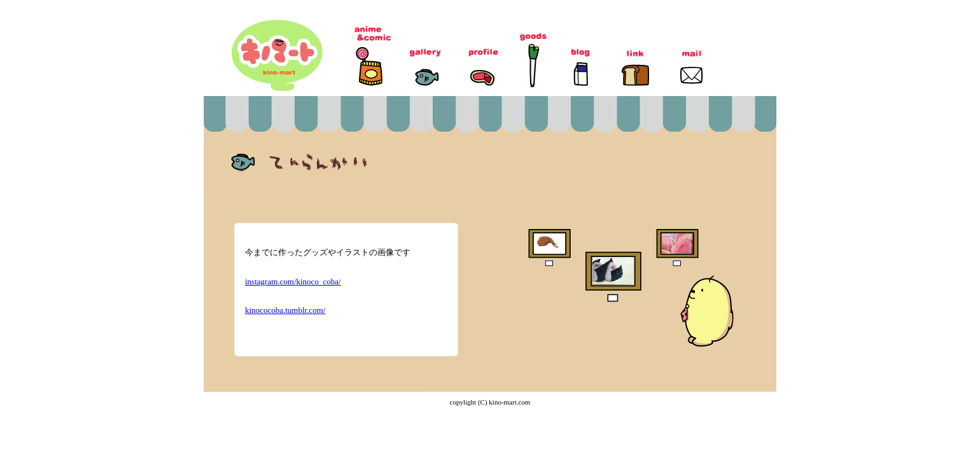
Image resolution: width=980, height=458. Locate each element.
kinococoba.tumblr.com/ (285, 310)
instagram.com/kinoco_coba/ (293, 281)
